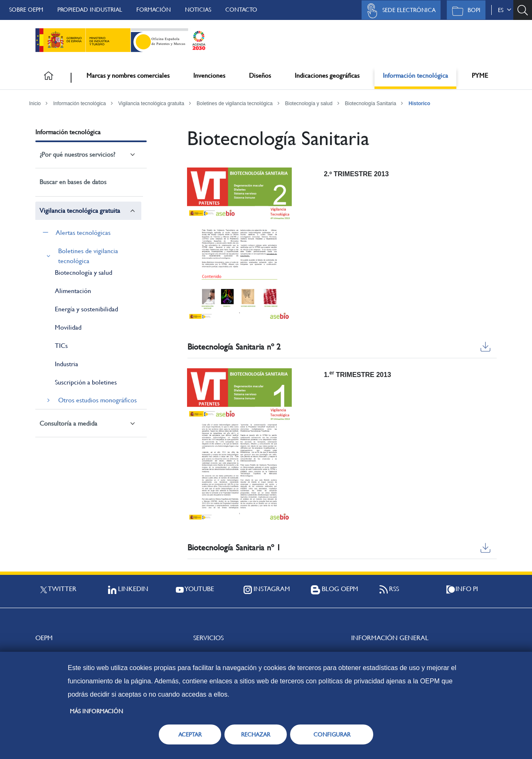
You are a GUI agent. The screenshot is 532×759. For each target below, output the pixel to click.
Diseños (260, 75)
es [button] (505, 10)
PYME (480, 75)
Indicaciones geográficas (327, 75)
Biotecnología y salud (309, 103)
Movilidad (68, 327)
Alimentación (73, 291)
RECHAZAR (256, 734)
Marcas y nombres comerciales (128, 75)
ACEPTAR (190, 734)
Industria (66, 364)
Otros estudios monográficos (97, 400)
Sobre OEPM (26, 10)
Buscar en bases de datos (73, 182)
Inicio (35, 103)
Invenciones (209, 75)
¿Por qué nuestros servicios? (77, 154)
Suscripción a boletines (86, 382)
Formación (154, 10)
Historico (419, 103)
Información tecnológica (415, 75)
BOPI (464, 11)
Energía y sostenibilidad (86, 309)
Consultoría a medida (68, 423)
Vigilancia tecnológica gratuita (151, 103)
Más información (96, 711)
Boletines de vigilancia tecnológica (235, 103)
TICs (61, 346)
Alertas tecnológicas (83, 233)
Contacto (241, 10)
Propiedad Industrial (90, 10)
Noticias (198, 10)
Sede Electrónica (399, 11)
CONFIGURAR (332, 734)
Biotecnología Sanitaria (371, 103)
